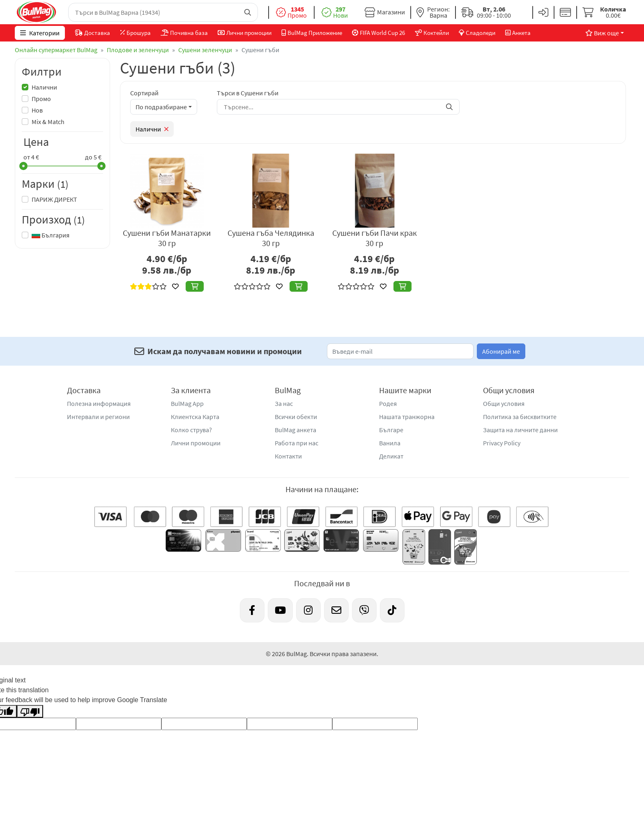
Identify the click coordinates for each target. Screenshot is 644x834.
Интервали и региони (98, 417)
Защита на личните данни (520, 430)
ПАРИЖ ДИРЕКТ (54, 199)
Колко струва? (191, 430)
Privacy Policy (502, 443)
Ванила (390, 443)
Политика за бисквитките (520, 417)
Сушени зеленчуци (205, 50)
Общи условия (504, 403)
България (51, 235)
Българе (391, 430)
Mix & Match (48, 122)
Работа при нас (297, 443)
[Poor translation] (30, 711)
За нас (284, 403)
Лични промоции (196, 443)
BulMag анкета (296, 430)
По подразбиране (161, 107)
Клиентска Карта (195, 417)
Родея (388, 403)
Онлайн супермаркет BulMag (56, 50)
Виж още (602, 33)
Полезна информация (99, 403)
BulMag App (187, 403)
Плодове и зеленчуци (138, 50)
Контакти (288, 456)
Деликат (391, 456)
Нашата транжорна (407, 417)
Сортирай (144, 93)
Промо (41, 99)
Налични (44, 87)
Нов (37, 110)
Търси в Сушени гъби (248, 93)
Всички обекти (296, 417)
